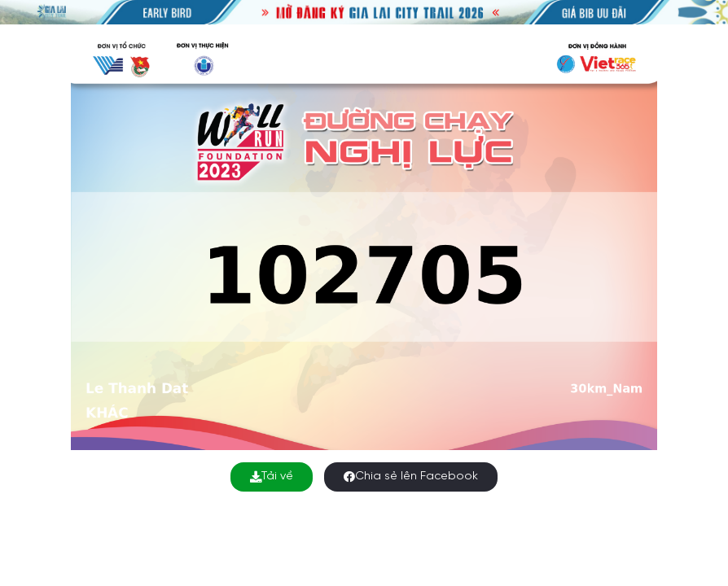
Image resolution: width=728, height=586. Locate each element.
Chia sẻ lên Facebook (411, 477)
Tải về (272, 477)
